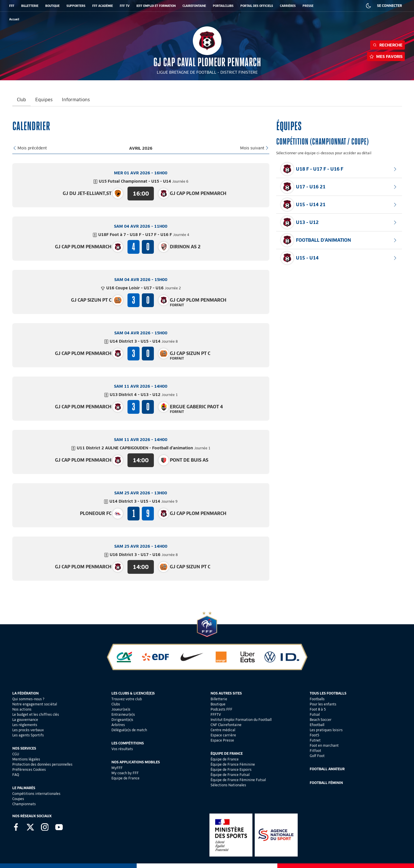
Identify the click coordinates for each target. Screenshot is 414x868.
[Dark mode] (368, 6)
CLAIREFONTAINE (194, 6)
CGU (16, 754)
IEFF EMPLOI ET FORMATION (156, 6)
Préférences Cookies (29, 770)
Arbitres (118, 725)
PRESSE (308, 6)
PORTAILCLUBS (223, 6)
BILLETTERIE (30, 6)
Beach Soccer (321, 720)
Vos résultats (122, 749)
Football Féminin (326, 783)
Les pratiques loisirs (326, 730)
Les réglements (25, 725)
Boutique (218, 704)
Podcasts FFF (221, 709)
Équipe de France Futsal (230, 775)
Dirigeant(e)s (122, 720)
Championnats (24, 804)
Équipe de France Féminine (233, 764)
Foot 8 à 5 (318, 709)
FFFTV (216, 714)
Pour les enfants (323, 704)
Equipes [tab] (44, 100)
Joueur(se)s (121, 709)
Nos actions (22, 709)
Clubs (116, 704)
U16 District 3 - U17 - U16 (144, 555)
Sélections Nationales (228, 785)
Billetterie (219, 699)
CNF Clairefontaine (226, 725)
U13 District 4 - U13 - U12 (144, 395)
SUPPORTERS (76, 6)
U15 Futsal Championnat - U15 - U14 (144, 181)
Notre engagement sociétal (35, 704)
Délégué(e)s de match (129, 730)
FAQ (16, 775)
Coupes (18, 799)
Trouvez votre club (127, 699)
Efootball (317, 725)
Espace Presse (222, 740)
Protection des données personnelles (42, 764)
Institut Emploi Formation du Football (241, 720)
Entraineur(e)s (123, 714)
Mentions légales (26, 759)
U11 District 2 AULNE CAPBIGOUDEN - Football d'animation (144, 448)
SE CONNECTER (390, 6)
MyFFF (117, 768)
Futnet (315, 740)
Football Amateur (327, 769)
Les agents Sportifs (28, 735)
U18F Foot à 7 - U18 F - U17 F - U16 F (144, 235)
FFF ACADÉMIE (103, 6)
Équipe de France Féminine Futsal (238, 780)
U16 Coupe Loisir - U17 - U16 (144, 288)
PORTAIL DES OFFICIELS (257, 6)
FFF (12, 6)
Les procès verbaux (28, 730)
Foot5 (314, 735)
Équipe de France (225, 759)
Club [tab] (21, 100)
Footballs (317, 699)
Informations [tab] (76, 100)
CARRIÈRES (288, 6)
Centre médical (223, 730)
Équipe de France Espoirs (231, 770)
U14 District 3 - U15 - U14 (144, 341)
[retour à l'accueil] (14, 19)
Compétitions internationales (36, 794)
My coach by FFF (125, 773)
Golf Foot (317, 756)
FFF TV (125, 6)
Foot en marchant (324, 745)
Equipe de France (125, 778)
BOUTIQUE (52, 6)
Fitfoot (315, 751)
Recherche (387, 45)
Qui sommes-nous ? (28, 699)
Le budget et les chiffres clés (36, 714)
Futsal (315, 714)
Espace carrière (223, 735)
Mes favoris (386, 56)
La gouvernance (25, 720)
